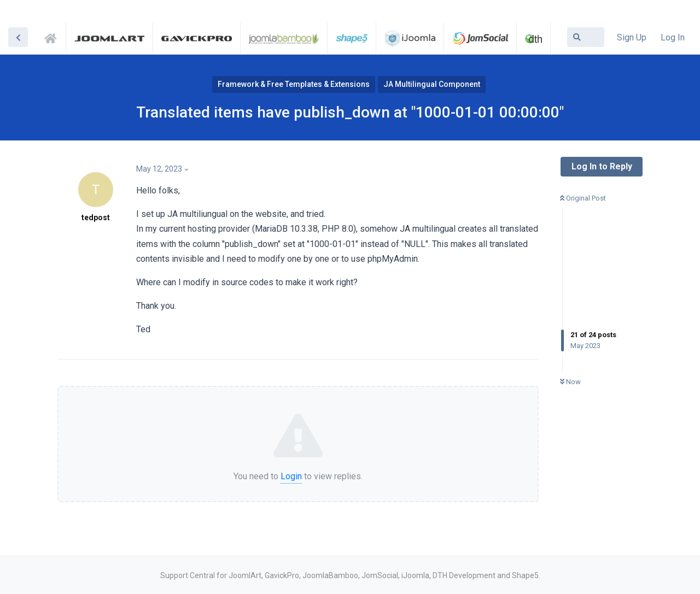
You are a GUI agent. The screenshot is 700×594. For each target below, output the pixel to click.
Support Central (54, 37)
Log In (673, 37)
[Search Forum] (586, 37)
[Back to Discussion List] (18, 37)
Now (570, 382)
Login (291, 476)
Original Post (583, 198)
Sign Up (632, 37)
